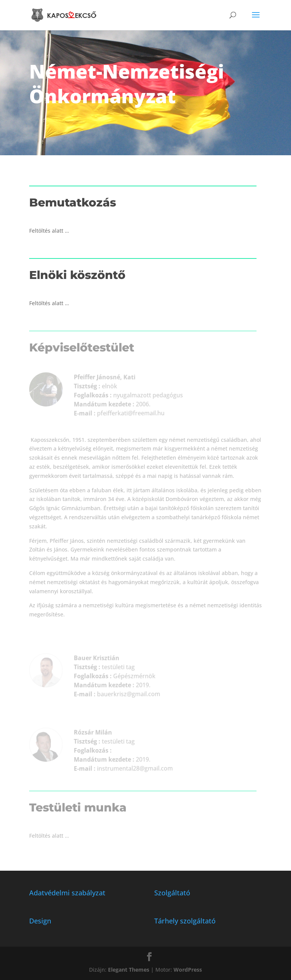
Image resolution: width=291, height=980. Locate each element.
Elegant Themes (129, 970)
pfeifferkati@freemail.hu (127, 413)
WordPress (188, 970)
